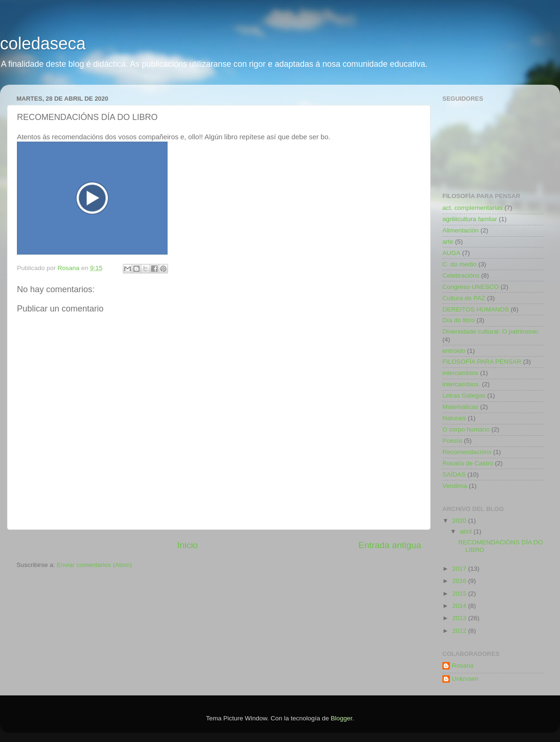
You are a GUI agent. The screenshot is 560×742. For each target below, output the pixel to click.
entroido (454, 351)
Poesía (452, 441)
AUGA (451, 253)
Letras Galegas (464, 395)
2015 (460, 594)
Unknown (465, 679)
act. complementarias (472, 208)
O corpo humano (466, 429)
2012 (460, 631)
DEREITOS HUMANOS (476, 309)
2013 (460, 618)
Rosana (463, 666)
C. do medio (460, 264)
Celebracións (461, 275)
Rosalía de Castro (468, 463)
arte (448, 242)
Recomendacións (467, 452)
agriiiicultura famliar (470, 219)
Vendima (455, 486)
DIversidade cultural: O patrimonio (490, 331)
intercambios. (461, 384)
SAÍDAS (454, 475)
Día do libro (459, 320)
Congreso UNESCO (471, 287)
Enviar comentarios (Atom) (95, 565)
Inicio (187, 545)
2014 (460, 606)
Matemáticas (460, 407)
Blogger (342, 718)
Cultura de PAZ (464, 298)
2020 (460, 521)
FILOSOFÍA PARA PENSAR (482, 362)
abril (467, 531)
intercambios (460, 373)
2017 (460, 569)
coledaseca (43, 44)
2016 (460, 581)
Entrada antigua (390, 545)
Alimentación (460, 230)
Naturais (454, 418)
